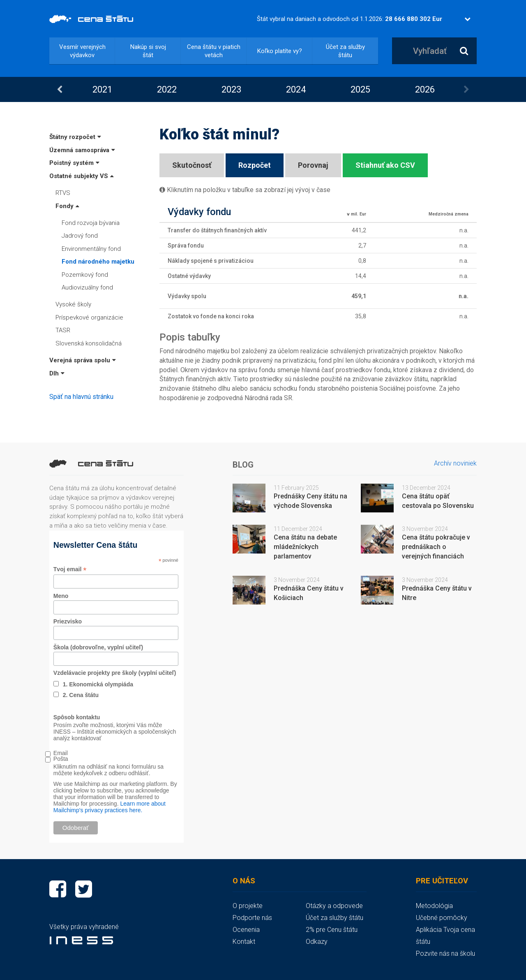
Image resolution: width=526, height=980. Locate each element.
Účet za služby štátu (345, 51)
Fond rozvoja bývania (91, 223)
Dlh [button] (57, 373)
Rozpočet (255, 165)
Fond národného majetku (98, 262)
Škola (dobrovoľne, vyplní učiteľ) (98, 647)
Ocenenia (246, 930)
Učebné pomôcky (442, 918)
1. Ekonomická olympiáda (98, 684)
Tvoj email (70, 569)
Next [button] (466, 90)
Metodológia (434, 906)
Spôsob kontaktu (77, 717)
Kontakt (244, 942)
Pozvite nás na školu (445, 953)
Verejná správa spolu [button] (83, 360)
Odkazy (317, 942)
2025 (360, 89)
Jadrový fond (80, 236)
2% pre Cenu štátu (332, 930)
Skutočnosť (192, 165)
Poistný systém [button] (74, 163)
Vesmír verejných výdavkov (82, 51)
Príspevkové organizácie (89, 317)
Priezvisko (68, 621)
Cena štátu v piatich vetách (214, 51)
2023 (231, 89)
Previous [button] (60, 90)
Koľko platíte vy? (280, 51)
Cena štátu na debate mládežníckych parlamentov (305, 547)
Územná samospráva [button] (82, 150)
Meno (61, 596)
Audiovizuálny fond (87, 287)
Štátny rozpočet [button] (75, 137)
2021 (102, 89)
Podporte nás (252, 918)
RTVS (63, 193)
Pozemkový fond (85, 275)
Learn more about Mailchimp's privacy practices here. (110, 807)
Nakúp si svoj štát (148, 51)
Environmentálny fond (91, 249)
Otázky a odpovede (334, 906)
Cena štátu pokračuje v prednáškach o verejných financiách (436, 547)
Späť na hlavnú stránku (81, 397)
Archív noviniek (455, 463)
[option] (102, 89)
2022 (167, 89)
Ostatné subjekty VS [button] (82, 176)
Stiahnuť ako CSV (385, 165)
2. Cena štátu (81, 695)
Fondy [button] (67, 206)
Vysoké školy (73, 304)
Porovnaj (313, 165)
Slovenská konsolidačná (89, 343)
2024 (296, 89)
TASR (63, 330)
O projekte (248, 906)
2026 (425, 89)
